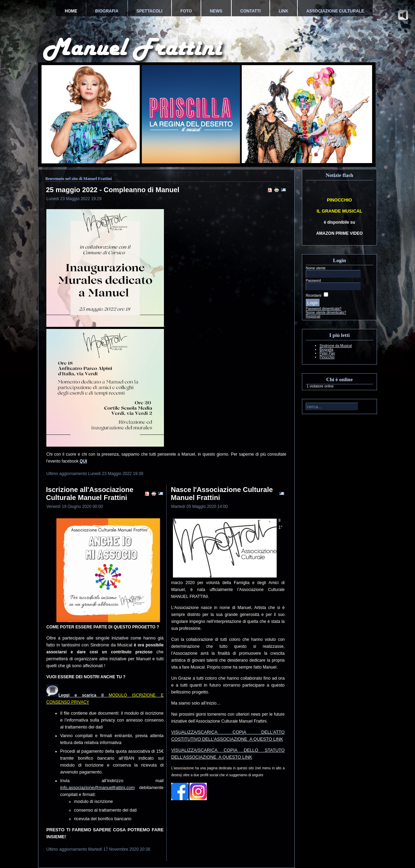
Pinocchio (327, 357)
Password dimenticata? (324, 309)
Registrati (313, 316)
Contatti (251, 11)
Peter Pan (327, 353)
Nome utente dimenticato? (326, 312)
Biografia (107, 11)
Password (313, 281)
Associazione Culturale (335, 11)
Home (71, 11)
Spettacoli (150, 11)
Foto (186, 11)
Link (284, 11)
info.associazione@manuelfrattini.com (98, 788)
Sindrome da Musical (336, 346)
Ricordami (313, 296)
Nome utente (316, 268)
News (216, 11)
